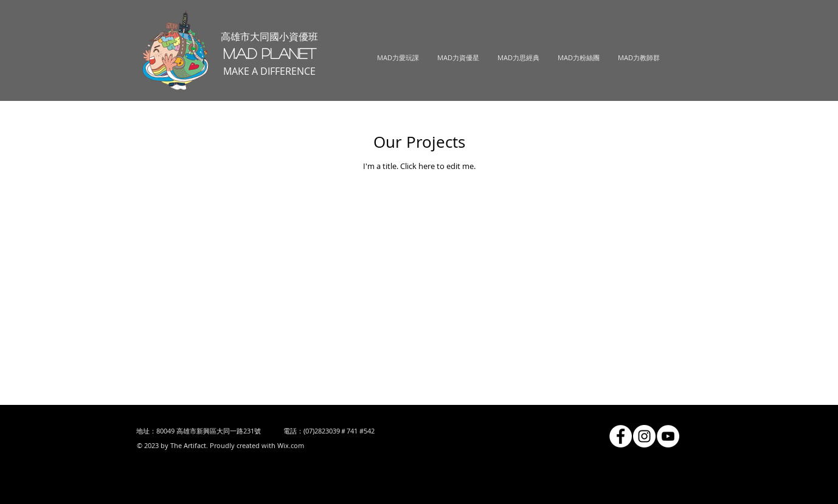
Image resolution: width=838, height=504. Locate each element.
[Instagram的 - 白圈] (644, 436)
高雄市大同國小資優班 (269, 36)
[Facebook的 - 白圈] (621, 436)
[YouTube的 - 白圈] (668, 436)
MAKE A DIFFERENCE (269, 71)
